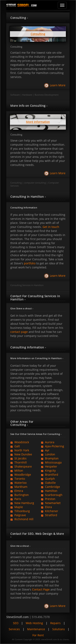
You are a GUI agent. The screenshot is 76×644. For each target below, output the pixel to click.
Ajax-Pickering (52, 446)
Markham (19, 487)
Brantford (50, 475)
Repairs (55, 623)
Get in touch (50, 227)
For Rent (38, 635)
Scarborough (52, 495)
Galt (15, 446)
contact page (19, 332)
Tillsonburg (20, 511)
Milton (17, 470)
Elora (46, 507)
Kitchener (50, 511)
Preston (48, 499)
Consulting (16, 47)
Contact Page (41, 589)
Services (14, 629)
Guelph (48, 479)
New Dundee (21, 454)
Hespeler (49, 466)
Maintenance (36, 629)
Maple (17, 507)
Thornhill (19, 462)
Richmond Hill (22, 519)
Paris (16, 499)
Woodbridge (21, 475)
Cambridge (50, 487)
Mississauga (51, 462)
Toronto (18, 479)
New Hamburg (22, 503)
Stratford (49, 515)
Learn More (58, 85)
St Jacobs (18, 458)
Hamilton (49, 491)
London (48, 454)
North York (20, 450)
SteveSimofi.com (17, 617)
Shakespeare (21, 466)
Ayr (45, 450)
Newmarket (51, 503)
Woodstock (20, 442)
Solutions (59, 629)
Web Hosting (34, 623)
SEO (16, 623)
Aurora (48, 442)
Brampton (50, 458)
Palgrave (18, 515)
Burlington (20, 495)
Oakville (48, 483)
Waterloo (18, 483)
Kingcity (48, 470)
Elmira (17, 491)
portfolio (30, 263)
